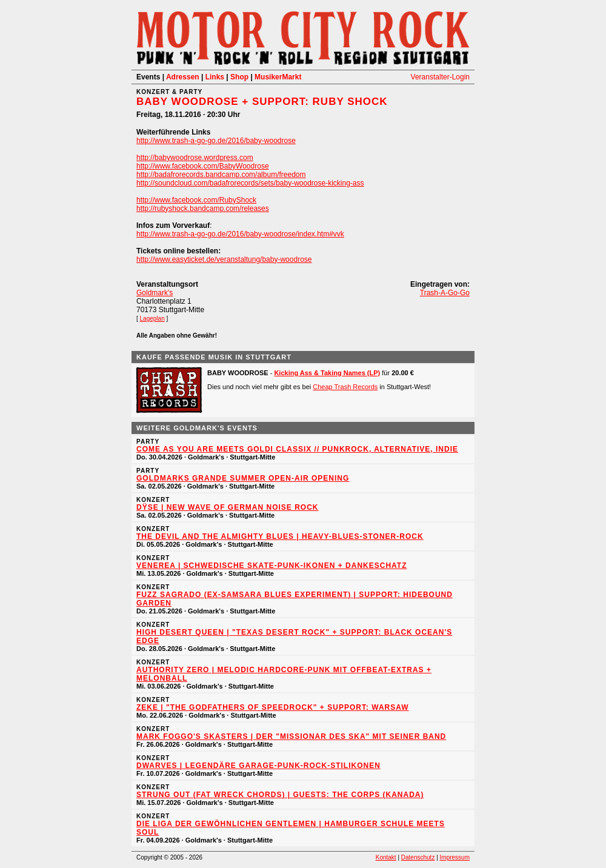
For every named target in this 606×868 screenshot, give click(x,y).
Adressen (183, 77)
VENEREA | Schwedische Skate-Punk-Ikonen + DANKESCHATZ (272, 566)
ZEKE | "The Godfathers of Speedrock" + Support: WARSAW (273, 707)
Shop (239, 77)
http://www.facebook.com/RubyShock (196, 200)
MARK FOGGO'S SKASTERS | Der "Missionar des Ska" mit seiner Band (291, 736)
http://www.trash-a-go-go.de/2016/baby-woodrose (216, 141)
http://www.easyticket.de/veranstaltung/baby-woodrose (224, 259)
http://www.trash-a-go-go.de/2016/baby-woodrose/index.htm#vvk (240, 234)
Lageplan (152, 319)
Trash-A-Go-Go (445, 293)
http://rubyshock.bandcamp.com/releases (203, 209)
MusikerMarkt (278, 77)
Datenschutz (418, 857)
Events (148, 77)
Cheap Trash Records (345, 387)
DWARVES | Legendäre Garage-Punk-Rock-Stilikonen (258, 766)
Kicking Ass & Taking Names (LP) (327, 373)
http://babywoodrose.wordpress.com (195, 158)
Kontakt (386, 857)
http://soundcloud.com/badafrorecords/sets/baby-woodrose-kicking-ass (250, 183)
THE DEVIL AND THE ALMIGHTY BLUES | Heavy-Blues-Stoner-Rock (280, 536)
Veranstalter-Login (440, 77)
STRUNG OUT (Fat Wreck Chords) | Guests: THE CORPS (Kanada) (280, 795)
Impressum (455, 857)
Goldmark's (155, 293)
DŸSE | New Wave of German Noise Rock (228, 507)
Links (215, 77)
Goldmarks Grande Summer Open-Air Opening (243, 478)
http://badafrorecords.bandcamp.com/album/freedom (221, 175)
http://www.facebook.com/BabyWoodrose (203, 166)
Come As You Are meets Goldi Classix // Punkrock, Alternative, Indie (297, 449)
